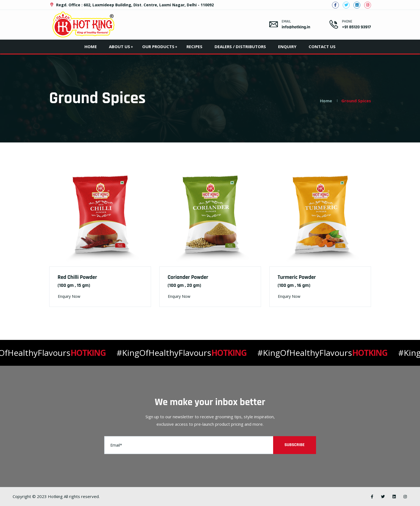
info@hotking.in (296, 27)
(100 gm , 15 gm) (74, 285)
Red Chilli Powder (77, 277)
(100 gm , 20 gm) (185, 285)
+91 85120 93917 (356, 27)
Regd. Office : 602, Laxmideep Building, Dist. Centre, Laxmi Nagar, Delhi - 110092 (131, 5)
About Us (120, 46)
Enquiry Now (69, 296)
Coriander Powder (188, 277)
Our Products (158, 46)
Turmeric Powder (297, 277)
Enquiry (287, 46)
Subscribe (294, 445)
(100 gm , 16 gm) (294, 285)
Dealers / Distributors (240, 46)
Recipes (194, 46)
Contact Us (322, 46)
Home (91, 46)
